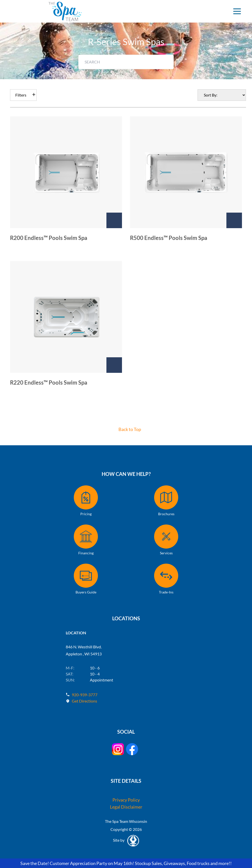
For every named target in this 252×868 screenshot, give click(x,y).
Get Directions (84, 701)
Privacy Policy (126, 800)
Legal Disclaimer (126, 807)
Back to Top (130, 429)
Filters (21, 95)
